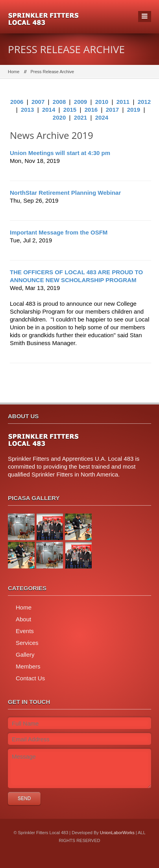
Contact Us (30, 678)
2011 (123, 102)
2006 (17, 102)
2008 (59, 102)
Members (28, 666)
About (23, 619)
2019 (134, 110)
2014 (49, 110)
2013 (27, 110)
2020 (59, 117)
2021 (80, 117)
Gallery (25, 655)
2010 (102, 102)
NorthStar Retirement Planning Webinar (65, 193)
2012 (144, 102)
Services (27, 643)
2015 (70, 110)
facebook (69, 860)
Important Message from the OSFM (59, 232)
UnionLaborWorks (117, 833)
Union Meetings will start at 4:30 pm (60, 153)
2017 (112, 110)
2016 (91, 110)
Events (25, 631)
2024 (102, 117)
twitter (88, 860)
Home (14, 72)
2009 (80, 102)
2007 (38, 102)
